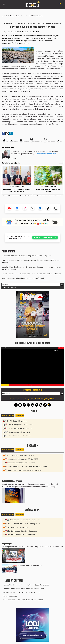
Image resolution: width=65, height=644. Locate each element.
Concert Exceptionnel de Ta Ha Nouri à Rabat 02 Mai (21, 588)
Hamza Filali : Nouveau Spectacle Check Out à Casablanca (24, 585)
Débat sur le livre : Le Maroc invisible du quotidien (25, 469)
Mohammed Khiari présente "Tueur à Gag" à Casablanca (23, 598)
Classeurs (21, 419)
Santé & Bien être (19, 16)
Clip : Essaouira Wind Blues (17, 529)
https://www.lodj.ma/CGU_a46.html (43, 403)
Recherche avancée (8, 292)
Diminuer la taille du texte (34, 148)
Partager (52, 148)
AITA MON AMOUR (9, 595)
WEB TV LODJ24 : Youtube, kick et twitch (32, 347)
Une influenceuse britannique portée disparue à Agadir (21, 283)
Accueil (5, 16)
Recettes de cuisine (33, 205)
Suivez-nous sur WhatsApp (45, 247)
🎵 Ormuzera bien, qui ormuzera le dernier (23, 521)
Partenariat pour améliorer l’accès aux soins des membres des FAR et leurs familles (31, 269)
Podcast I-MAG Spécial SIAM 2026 (19, 459)
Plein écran (60, 355)
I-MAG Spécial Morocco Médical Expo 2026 (23, 473)
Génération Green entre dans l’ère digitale (48, 196)
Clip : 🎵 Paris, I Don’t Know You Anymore (22, 525)
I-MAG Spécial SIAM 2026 (16, 425)
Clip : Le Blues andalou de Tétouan (20, 536)
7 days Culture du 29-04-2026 (18, 432)
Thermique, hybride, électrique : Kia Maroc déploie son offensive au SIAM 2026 (30, 547)
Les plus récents (8, 419)
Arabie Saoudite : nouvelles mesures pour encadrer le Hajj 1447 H (24, 265)
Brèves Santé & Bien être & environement (43, 203)
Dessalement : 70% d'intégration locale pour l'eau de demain (17, 197)
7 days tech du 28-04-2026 (17, 436)
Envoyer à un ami (21, 141)
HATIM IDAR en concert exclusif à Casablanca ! (19, 592)
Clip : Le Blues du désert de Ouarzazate (22, 532)
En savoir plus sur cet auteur (46, 161)
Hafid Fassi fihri (15, 32)
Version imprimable (40, 141)
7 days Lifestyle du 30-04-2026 (19, 429)
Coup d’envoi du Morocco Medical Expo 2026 (31, 566)
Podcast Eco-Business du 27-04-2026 (21, 462)
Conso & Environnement (40, 16)
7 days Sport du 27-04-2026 (18, 439)
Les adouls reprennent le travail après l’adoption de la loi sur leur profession (28, 279)
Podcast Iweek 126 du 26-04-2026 (20, 466)
